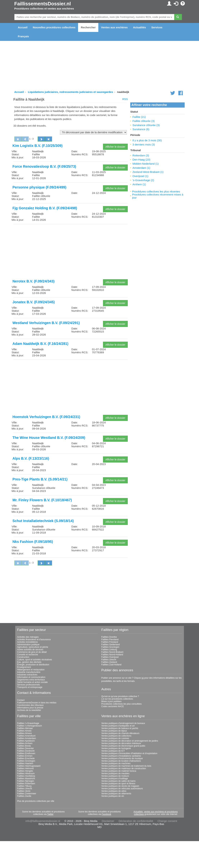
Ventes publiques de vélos (114, 791)
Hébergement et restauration (31, 670)
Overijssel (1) (140, 176)
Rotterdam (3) (141, 155)
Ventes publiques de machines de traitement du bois (126, 766)
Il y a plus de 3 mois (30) (147, 140)
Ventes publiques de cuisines (115, 738)
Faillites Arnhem (25, 743)
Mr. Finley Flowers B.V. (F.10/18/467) (42, 500)
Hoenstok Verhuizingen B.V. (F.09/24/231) (46, 417)
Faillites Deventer (26, 748)
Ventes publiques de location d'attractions (121, 761)
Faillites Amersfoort (26, 736)
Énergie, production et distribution (33, 665)
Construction (23, 657)
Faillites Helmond (25, 768)
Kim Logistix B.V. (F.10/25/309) (38, 146)
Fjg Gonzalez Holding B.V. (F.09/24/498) (45, 208)
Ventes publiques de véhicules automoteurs (122, 789)
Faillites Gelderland (111, 645)
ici (143, 678)
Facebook (106, 814)
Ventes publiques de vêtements (116, 794)
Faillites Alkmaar (25, 728)
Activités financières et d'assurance (34, 640)
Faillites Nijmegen (26, 781)
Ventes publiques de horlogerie (116, 748)
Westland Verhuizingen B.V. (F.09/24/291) (46, 323)
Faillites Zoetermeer (27, 794)
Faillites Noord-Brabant (112, 652)
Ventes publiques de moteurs (115, 776)
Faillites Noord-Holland (112, 655)
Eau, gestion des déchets (29, 662)
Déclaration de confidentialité (136, 821)
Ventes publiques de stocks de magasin (120, 786)
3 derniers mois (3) (144, 144)
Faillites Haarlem (25, 763)
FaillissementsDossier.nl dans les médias (37, 703)
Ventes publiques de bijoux (114, 731)
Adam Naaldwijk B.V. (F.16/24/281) (40, 344)
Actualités (139, 27)
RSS (125, 99)
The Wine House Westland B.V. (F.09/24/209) (49, 438)
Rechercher (88, 27)
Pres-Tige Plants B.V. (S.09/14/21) (40, 479)
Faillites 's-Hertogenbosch (30, 726)
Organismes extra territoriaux (31, 680)
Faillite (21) (139, 117)
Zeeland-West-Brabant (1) (148, 172)
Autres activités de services (30, 650)
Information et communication (31, 677)
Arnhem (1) (139, 184)
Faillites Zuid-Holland (111, 665)
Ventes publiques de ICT (113, 751)
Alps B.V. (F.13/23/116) (31, 458)
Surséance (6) (141, 129)
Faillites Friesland (110, 642)
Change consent (167, 821)
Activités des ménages (28, 637)
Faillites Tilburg (24, 786)
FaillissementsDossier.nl (43, 4)
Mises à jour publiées (112, 701)
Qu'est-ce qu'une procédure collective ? (120, 696)
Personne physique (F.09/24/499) (39, 187)
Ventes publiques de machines (116, 763)
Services (157, 27)
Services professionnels (29, 685)
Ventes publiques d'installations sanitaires (121, 756)
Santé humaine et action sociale (32, 682)
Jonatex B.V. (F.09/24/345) (34, 302)
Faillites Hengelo (25, 771)
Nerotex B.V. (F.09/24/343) (34, 281)
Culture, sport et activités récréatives (35, 660)
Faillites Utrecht (109, 660)
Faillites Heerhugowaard (29, 766)
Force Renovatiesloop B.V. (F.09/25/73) (44, 166)
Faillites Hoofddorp (26, 776)
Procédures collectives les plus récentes (156, 191)
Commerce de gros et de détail (32, 652)
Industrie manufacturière (29, 672)
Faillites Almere (24, 733)
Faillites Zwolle (24, 796)
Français (24, 36)
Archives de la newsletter (29, 710)
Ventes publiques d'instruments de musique (122, 758)
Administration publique (28, 645)
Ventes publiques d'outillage (115, 779)
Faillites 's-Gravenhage (28, 723)
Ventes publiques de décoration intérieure (121, 743)
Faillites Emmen (25, 756)
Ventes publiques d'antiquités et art (118, 726)
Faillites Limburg (109, 650)
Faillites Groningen (110, 647)
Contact (21, 700)
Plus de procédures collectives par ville (36, 801)
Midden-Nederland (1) (146, 164)
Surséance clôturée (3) (146, 125)
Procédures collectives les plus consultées (122, 704)
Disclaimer (108, 821)
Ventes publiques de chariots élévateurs (120, 733)
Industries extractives (27, 675)
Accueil (23, 27)
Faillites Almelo (24, 731)
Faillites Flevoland (110, 640)
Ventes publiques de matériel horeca (119, 771)
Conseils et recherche (28, 655)
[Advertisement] (71, 252)
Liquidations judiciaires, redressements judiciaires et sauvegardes (70, 92)
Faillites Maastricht (26, 779)
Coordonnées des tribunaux (30, 705)
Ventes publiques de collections (116, 736)
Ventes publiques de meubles (115, 773)
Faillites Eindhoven (26, 753)
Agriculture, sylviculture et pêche (33, 647)
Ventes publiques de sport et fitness (118, 784)
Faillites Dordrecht (26, 751)
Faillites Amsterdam (27, 738)
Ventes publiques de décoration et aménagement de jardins (130, 741)
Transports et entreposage (30, 687)
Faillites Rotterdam (26, 784)
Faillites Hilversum (26, 773)
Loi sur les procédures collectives (117, 699)
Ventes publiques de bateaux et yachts (120, 728)
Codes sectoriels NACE (113, 706)
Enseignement (24, 667)
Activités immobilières (28, 642)
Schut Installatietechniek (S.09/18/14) (43, 521)
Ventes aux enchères (114, 27)
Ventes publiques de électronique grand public (123, 746)
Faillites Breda (24, 746)
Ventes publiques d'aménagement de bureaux (123, 723)
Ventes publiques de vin (113, 796)
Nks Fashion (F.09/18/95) (33, 542)
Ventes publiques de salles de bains (119, 781)
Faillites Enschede (26, 758)
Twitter (50, 814)
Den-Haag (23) (141, 160)
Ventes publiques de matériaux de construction (124, 768)
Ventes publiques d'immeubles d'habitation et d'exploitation (129, 753)
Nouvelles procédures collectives (54, 27)
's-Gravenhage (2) (143, 180)
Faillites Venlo (24, 791)
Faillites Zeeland (109, 662)
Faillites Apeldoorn (26, 741)
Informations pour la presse (30, 708)
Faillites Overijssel (110, 657)
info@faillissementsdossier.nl (43, 821)
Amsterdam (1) (141, 168)
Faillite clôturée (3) (143, 121)
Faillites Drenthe (109, 637)
